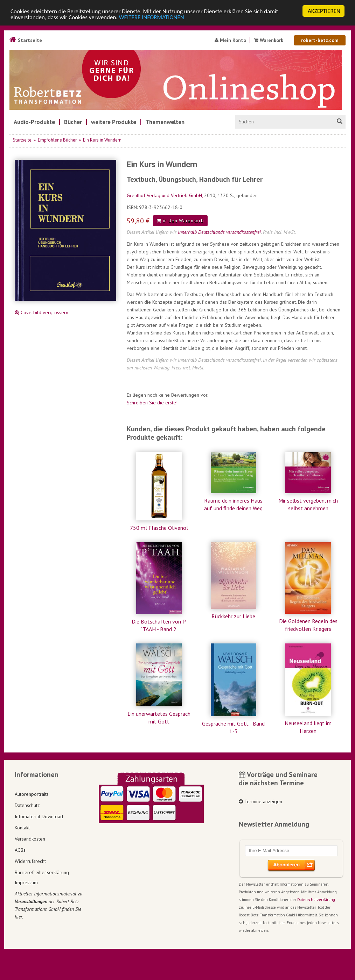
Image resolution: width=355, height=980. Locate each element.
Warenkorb (269, 40)
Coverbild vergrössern (41, 312)
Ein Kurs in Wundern (102, 140)
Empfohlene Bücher (57, 140)
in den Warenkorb (180, 221)
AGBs (20, 850)
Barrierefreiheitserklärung (42, 872)
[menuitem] (34, 122)
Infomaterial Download (39, 816)
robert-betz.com (320, 40)
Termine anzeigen (260, 801)
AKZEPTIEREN (324, 11)
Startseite (26, 40)
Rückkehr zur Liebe (233, 616)
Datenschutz (27, 805)
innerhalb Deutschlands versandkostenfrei (219, 232)
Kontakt (22, 828)
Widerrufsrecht (30, 861)
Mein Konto (230, 40)
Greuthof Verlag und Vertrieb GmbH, (165, 195)
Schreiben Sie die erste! (152, 403)
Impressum (26, 882)
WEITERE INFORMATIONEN (152, 17)
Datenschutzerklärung (316, 900)
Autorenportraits (32, 794)
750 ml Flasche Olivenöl (159, 528)
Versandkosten (30, 839)
